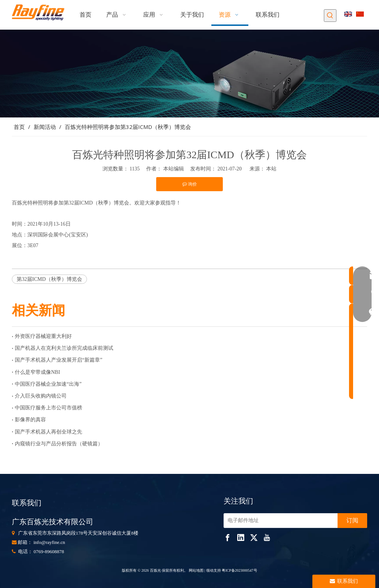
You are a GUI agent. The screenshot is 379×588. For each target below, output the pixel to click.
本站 (271, 169)
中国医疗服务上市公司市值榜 (48, 408)
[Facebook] (228, 537)
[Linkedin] (241, 537)
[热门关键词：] (330, 16)
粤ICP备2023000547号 (239, 570)
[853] (189, 74)
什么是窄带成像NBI (37, 372)
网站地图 (196, 570)
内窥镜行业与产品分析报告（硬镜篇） (59, 444)
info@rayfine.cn (49, 542)
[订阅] (352, 521)
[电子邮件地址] (279, 521)
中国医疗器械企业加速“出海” (48, 384)
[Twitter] (254, 537)
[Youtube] (267, 537)
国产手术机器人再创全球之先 (48, 432)
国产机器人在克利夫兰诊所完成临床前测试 (64, 348)
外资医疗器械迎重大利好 (43, 336)
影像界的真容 (30, 420)
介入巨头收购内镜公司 (41, 396)
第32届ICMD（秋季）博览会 (49, 279)
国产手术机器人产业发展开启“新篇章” (58, 360)
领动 (210, 570)
